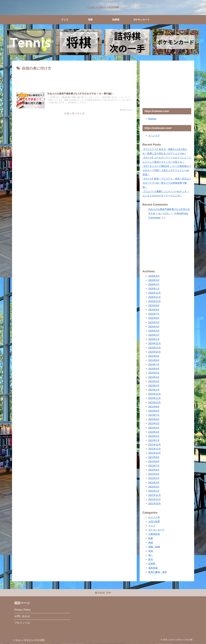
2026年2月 (154, 284)
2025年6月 (154, 318)
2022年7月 (154, 466)
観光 (151, 559)
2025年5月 (154, 322)
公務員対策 (154, 534)
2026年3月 (154, 280)
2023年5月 (154, 423)
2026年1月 (154, 289)
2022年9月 (154, 457)
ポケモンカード (156, 530)
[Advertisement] (74, 80)
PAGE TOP (103, 593)
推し (151, 555)
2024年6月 (154, 369)
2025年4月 (154, 327)
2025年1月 (154, 339)
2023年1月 (154, 440)
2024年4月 (154, 377)
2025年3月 (154, 331)
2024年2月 (154, 386)
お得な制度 (154, 521)
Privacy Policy (22, 610)
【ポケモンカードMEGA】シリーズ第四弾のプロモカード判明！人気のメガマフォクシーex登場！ (167, 170)
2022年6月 (154, 470)
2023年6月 (154, 419)
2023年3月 (154, 432)
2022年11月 (155, 449)
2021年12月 (155, 495)
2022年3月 (154, 483)
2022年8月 (154, 461)
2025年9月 (154, 305)
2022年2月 (154, 487)
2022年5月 (154, 474)
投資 (151, 551)
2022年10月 (155, 453)
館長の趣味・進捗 (158, 572)
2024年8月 (154, 360)
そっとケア (154, 136)
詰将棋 (152, 563)
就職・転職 (154, 547)
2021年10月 (155, 503)
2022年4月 (154, 478)
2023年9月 (154, 407)
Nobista (152, 119)
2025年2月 (154, 335)
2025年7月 (154, 314)
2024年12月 (155, 343)
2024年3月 (154, 381)
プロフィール (22, 623)
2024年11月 (155, 348)
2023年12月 (155, 394)
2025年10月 (155, 301)
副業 (151, 538)
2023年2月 (154, 436)
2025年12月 (155, 293)
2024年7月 (154, 364)
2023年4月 (154, 428)
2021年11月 (155, 499)
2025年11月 (155, 297)
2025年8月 (154, 310)
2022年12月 (155, 445)
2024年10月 (155, 352)
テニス (152, 526)
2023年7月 (154, 415)
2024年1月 (154, 390)
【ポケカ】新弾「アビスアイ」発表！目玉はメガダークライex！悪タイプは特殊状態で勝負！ (167, 183)
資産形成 (153, 568)
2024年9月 (154, 356)
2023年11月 (155, 398)
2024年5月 (154, 373)
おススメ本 (154, 517)
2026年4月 (154, 276)
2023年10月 (155, 402)
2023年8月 (154, 411)
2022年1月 (154, 491)
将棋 (151, 543)
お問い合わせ (22, 616)
